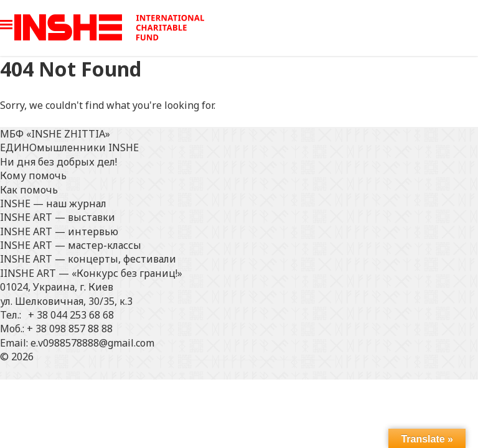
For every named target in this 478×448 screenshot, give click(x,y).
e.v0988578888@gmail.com (92, 343)
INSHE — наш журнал (53, 203)
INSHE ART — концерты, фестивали (88, 259)
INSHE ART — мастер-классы (71, 245)
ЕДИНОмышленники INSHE (69, 147)
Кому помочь (33, 175)
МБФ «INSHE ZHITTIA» (55, 134)
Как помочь (29, 190)
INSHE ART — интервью (59, 231)
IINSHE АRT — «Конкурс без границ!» (91, 273)
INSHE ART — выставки (58, 217)
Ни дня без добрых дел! (59, 162)
